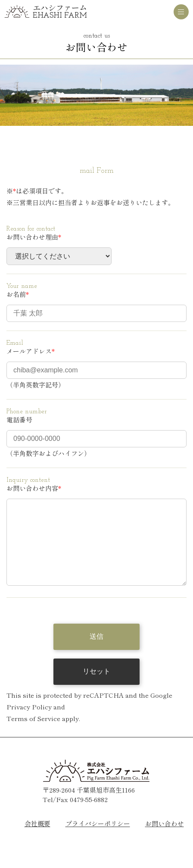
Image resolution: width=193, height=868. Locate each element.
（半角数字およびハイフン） (48, 453)
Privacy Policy (29, 724)
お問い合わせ (165, 841)
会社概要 (37, 841)
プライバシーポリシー (98, 841)
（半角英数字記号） (36, 385)
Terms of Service (33, 735)
